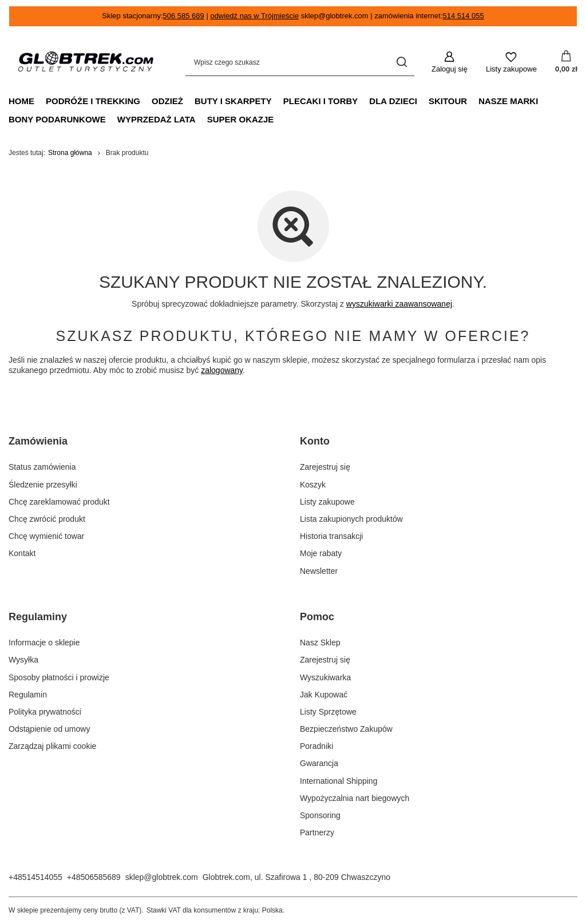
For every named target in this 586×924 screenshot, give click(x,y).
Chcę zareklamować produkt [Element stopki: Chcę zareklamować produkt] (59, 502)
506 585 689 (184, 16)
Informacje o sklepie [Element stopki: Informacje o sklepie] (44, 643)
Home (21, 101)
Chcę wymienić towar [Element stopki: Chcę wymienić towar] (46, 536)
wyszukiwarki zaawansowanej (399, 304)
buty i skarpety (233, 101)
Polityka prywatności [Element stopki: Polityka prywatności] (45, 712)
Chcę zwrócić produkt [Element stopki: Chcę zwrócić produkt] (47, 519)
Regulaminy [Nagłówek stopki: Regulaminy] (38, 617)
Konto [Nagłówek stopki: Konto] (315, 441)
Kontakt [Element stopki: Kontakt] (22, 553)
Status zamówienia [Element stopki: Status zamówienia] (42, 467)
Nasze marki (508, 101)
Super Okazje (241, 119)
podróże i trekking (93, 101)
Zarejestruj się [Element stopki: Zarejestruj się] (325, 467)
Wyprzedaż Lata (157, 119)
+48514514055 (35, 877)
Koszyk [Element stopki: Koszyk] (313, 485)
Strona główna (70, 153)
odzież (167, 101)
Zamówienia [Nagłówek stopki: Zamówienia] (38, 441)
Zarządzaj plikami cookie (52, 746)
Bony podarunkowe (57, 119)
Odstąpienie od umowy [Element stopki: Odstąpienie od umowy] (49, 729)
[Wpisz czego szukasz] (300, 63)
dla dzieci (393, 101)
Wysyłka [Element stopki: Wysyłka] (23, 660)
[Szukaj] (401, 63)
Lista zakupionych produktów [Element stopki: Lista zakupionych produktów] (351, 519)
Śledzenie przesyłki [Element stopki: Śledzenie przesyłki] (43, 485)
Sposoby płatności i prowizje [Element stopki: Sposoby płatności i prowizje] (59, 677)
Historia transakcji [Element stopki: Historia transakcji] (331, 536)
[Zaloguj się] (450, 62)
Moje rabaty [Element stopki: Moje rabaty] (321, 553)
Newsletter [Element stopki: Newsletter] (319, 571)
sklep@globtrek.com (162, 877)
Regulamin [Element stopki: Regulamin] (28, 695)
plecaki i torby (321, 101)
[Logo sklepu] (86, 62)
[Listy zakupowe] (511, 62)
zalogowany (222, 371)
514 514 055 (463, 16)
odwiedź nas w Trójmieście (254, 16)
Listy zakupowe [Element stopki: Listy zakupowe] (327, 502)
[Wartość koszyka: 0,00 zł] (566, 62)
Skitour (448, 101)
